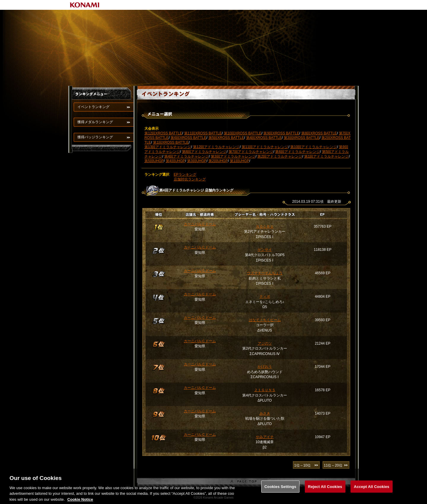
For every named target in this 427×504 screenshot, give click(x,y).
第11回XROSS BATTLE (203, 133)
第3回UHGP (197, 161)
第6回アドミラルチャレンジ (298, 152)
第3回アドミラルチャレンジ (233, 156)
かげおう (265, 367)
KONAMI (85, 5)
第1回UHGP (239, 161)
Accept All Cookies (372, 494)
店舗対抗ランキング (190, 179)
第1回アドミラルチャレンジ (327, 156)
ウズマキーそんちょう (265, 273)
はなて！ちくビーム (265, 320)
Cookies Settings (281, 494)
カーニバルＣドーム (200, 224)
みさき (265, 413)
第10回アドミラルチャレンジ (314, 147)
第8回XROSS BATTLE (319, 133)
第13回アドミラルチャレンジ (168, 147)
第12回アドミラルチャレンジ (216, 147)
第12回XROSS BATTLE (163, 133)
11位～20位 (333, 465)
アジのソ (265, 343)
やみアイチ (265, 437)
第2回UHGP (218, 161)
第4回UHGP (175, 161)
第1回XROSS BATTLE (171, 142)
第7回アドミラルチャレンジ (251, 152)
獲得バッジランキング (95, 137)
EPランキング (185, 175)
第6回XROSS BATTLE (188, 138)
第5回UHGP (154, 161)
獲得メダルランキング (95, 122)
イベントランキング (93, 107)
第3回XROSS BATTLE (302, 138)
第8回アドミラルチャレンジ (204, 152)
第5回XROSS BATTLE (226, 138)
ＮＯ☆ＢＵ (265, 226)
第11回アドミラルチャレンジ (265, 147)
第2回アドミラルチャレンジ (280, 156)
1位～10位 (302, 465)
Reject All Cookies (325, 494)
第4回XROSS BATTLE (264, 138)
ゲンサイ (265, 250)
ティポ (265, 297)
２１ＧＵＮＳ (265, 390)
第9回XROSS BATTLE (281, 133)
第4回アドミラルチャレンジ (187, 156)
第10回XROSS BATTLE (243, 133)
